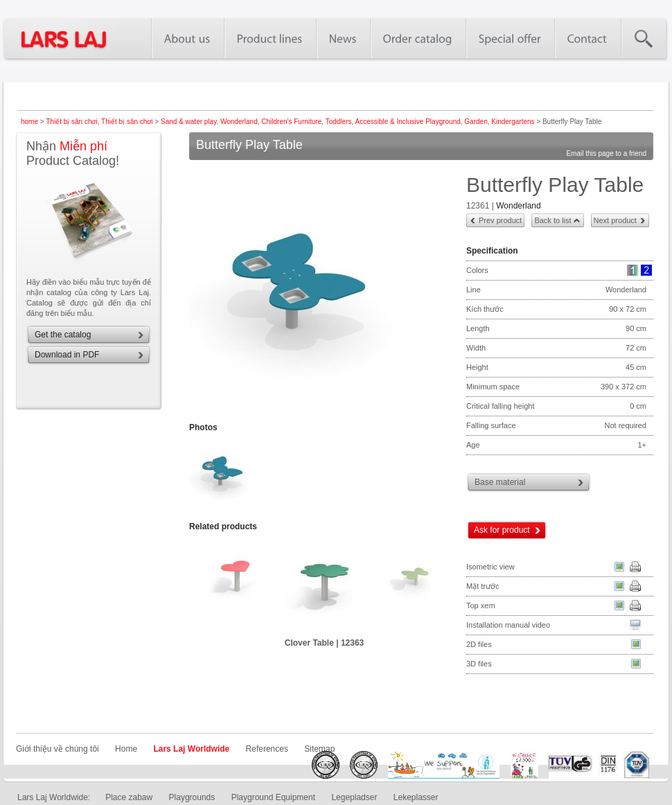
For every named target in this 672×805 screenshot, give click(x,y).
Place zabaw (129, 797)
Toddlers (339, 122)
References (267, 749)
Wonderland (239, 122)
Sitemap (319, 749)
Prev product (500, 220)
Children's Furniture (291, 122)
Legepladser (354, 797)
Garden (476, 122)
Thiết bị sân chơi (71, 122)
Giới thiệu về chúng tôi (58, 749)
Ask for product (502, 530)
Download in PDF (67, 355)
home (29, 122)
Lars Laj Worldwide (191, 749)
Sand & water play (188, 122)
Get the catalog (63, 335)
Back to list (552, 220)
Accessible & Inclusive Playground (407, 122)
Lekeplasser (416, 797)
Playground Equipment (273, 797)
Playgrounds (192, 797)
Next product (615, 220)
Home (126, 749)
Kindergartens (513, 122)
